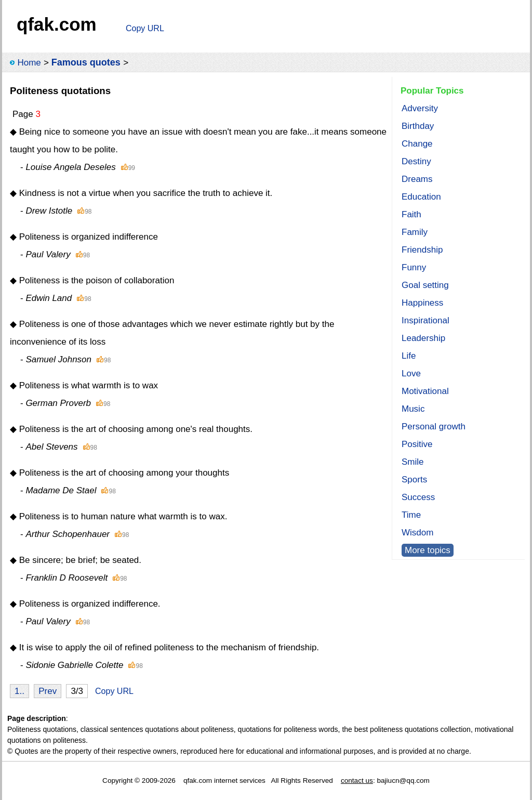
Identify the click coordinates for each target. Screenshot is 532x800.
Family (415, 232)
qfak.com (57, 24)
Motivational (425, 391)
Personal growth (434, 427)
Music (413, 409)
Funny (414, 267)
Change (417, 144)
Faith (411, 214)
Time (411, 515)
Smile (413, 462)
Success (418, 497)
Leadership (423, 338)
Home (29, 63)
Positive (417, 444)
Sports (414, 480)
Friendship (422, 250)
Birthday (418, 126)
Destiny (416, 161)
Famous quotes (86, 62)
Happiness (422, 303)
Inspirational (425, 320)
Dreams (417, 179)
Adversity (420, 108)
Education (421, 197)
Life (409, 356)
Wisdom (417, 533)
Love (411, 373)
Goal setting (425, 285)
